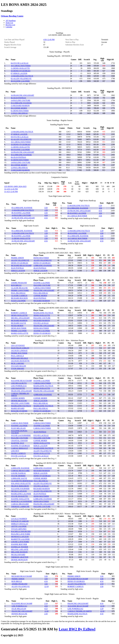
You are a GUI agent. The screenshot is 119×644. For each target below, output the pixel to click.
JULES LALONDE (18, 301)
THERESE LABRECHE (20, 507)
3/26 (46, 208)
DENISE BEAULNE (19, 401)
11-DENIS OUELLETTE (20, 68)
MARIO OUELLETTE (20, 333)
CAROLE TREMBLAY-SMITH (80, 611)
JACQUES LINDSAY (19, 351)
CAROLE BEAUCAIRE (20, 471)
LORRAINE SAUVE (19, 478)
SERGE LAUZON (18, 271)
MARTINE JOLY (18, 443)
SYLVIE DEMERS (18, 476)
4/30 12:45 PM (49, 40)
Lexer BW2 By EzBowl (77, 629)
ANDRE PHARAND (19, 283)
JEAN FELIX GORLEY (20, 348)
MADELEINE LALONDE (21, 494)
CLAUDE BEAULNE (19, 288)
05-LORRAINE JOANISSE (21, 103)
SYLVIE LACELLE (41, 323)
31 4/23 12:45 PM (11, 192)
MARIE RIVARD (18, 408)
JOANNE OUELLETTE (20, 499)
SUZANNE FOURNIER (20, 489)
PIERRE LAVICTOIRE (20, 290)
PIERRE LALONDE (19, 331)
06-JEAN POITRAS (18, 98)
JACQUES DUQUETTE (20, 361)
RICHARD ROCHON (19, 298)
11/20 (46, 611)
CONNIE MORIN (40, 296)
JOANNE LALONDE (42, 283)
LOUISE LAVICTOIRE (20, 542)
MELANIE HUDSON (19, 552)
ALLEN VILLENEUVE (20, 260)
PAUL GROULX (17, 356)
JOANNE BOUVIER (19, 544)
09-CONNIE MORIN (19, 108)
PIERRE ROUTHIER (19, 353)
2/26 (46, 238)
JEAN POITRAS (17, 268)
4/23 (46, 609)
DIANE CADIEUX (18, 453)
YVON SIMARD (18, 369)
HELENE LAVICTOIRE (20, 403)
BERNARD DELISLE (19, 358)
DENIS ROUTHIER (41, 258)
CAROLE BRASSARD (20, 504)
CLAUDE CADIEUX (19, 296)
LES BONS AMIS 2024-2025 (15, 186)
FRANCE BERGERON (20, 486)
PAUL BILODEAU (18, 293)
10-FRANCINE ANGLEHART (22, 95)
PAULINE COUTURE (42, 285)
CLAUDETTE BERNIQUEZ (22, 481)
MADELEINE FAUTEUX (43, 313)
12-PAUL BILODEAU (19, 113)
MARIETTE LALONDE (20, 539)
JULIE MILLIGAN (18, 428)
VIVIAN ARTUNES (19, 529)
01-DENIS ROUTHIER (20, 111)
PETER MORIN (17, 326)
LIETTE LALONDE (19, 526)
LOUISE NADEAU (18, 473)
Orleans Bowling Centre (12, 16)
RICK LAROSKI (18, 363)
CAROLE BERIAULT (20, 448)
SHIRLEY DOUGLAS (20, 524)
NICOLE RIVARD (18, 555)
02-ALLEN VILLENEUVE (21, 79)
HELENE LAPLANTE (20, 549)
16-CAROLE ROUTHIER (21, 66)
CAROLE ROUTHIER (42, 288)
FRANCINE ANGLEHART (44, 290)
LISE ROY (15, 451)
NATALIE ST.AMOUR (20, 521)
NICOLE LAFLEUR (19, 491)
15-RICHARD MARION (20, 106)
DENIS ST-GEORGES (20, 263)
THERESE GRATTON (20, 557)
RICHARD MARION (42, 301)
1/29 (46, 210)
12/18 (46, 586)
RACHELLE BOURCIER (21, 531)
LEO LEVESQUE (18, 345)
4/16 (46, 215)
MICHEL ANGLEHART (20, 318)
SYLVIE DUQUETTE (19, 496)
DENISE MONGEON (19, 560)
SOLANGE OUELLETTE (21, 483)
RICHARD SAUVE (19, 323)
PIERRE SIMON (17, 258)
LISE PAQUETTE (18, 388)
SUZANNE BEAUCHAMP (21, 381)
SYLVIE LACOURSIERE (21, 435)
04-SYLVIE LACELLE (20, 63)
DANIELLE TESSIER (20, 547)
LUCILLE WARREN (19, 519)
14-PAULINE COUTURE (21, 100)
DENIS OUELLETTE (19, 315)
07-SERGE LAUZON (19, 73)
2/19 (102, 584)
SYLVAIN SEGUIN (19, 366)
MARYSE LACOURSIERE (21, 501)
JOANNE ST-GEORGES (21, 446)
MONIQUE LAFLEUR (20, 537)
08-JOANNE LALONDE (20, 81)
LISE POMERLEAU (19, 386)
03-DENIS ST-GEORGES (21, 71)
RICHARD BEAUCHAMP (21, 265)
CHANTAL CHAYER (19, 441)
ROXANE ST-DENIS (19, 411)
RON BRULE (16, 285)
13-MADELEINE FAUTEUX (22, 76)
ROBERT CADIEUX (19, 313)
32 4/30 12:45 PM (11, 189)
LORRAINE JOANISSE (43, 265)
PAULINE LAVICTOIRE (21, 534)
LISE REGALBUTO (19, 383)
